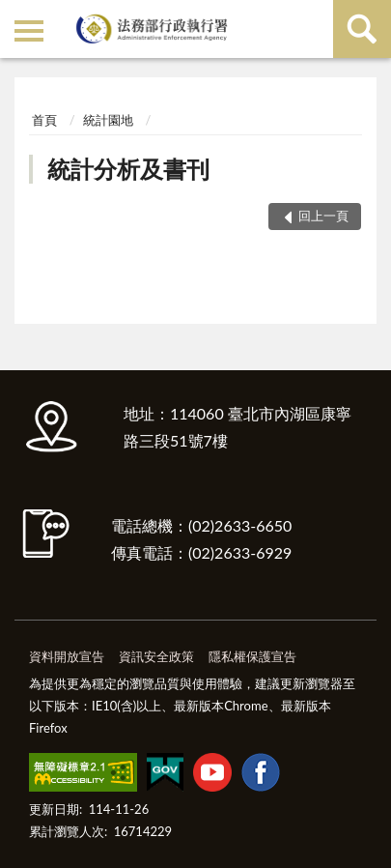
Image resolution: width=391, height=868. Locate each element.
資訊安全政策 (156, 656)
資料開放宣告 (67, 656)
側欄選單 (29, 31)
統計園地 (108, 120)
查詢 (362, 29)
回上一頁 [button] (323, 216)
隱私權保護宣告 (252, 656)
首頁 (44, 120)
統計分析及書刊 (128, 169)
